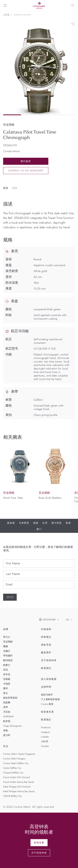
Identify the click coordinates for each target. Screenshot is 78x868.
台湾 (45, 523)
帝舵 (6, 731)
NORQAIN (8, 717)
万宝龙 (7, 712)
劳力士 (7, 637)
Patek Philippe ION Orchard (17, 787)
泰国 (36, 523)
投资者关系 (48, 712)
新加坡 (11, 523)
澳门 (39, 529)
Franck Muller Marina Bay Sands (19, 782)
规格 (15, 188)
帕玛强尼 (8, 660)
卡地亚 (7, 684)
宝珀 (6, 670)
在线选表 (46, 629)
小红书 (45, 741)
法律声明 (46, 687)
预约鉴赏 (26, 161)
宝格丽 (7, 679)
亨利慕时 (8, 656)
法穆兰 (7, 651)
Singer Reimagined (12, 726)
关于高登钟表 (49, 660)
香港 (68, 523)
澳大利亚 (57, 523)
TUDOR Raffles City (12, 796)
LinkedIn (45, 737)
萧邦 (6, 688)
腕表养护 (46, 653)
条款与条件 (47, 695)
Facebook (46, 727)
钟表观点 (46, 637)
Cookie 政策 (47, 704)
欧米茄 (7, 721)
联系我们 (46, 668)
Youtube (45, 746)
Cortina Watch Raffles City (16, 763)
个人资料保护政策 (50, 699)
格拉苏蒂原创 (10, 698)
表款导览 (46, 645)
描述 (6, 188)
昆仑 (6, 693)
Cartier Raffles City (12, 768)
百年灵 (7, 674)
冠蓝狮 (7, 702)
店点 (6, 746)
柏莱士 (7, 665)
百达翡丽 (8, 642)
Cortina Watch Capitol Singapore (19, 754)
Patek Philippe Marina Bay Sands (19, 791)
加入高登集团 (49, 679)
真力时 (7, 735)
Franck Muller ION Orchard (17, 777)
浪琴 (6, 707)
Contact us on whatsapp (26, 171)
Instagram (46, 732)
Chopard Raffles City (13, 773)
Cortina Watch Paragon (14, 759)
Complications (22, 15)
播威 (6, 646)
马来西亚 (24, 523)
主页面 (6, 15)
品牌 (6, 629)
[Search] (73, 5)
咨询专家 (39, 843)
